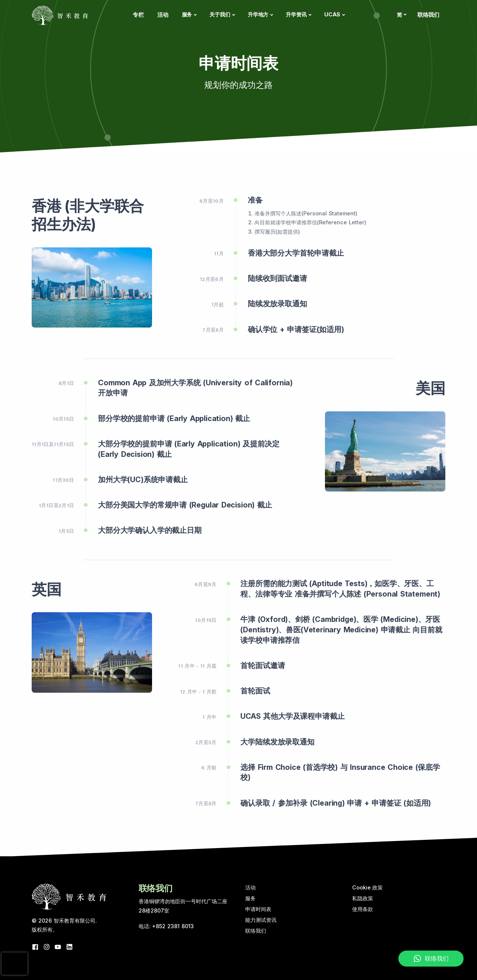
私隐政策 (363, 898)
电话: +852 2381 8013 (166, 926)
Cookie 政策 (368, 887)
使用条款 (363, 909)
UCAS (332, 14)
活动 (163, 15)
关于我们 (220, 14)
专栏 (138, 15)
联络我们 (428, 15)
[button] (401, 15)
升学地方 (258, 14)
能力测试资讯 (261, 920)
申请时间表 (258, 909)
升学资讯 (296, 14)
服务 (187, 14)
